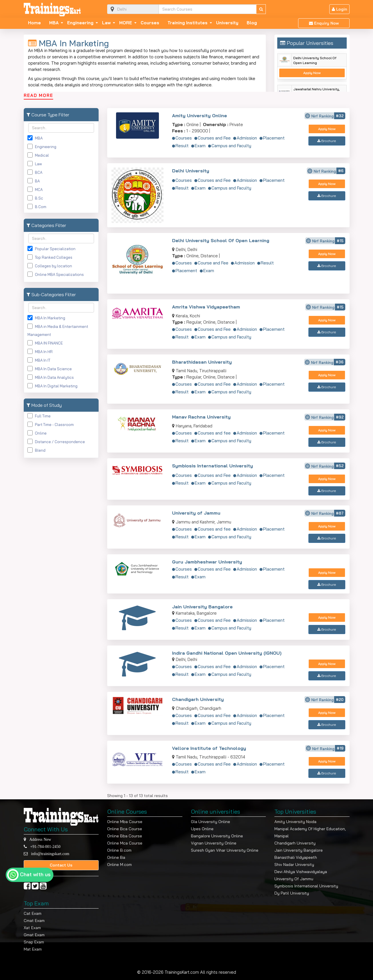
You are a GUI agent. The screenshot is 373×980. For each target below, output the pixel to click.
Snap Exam (34, 942)
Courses (150, 23)
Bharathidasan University (202, 362)
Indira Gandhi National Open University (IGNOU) (227, 653)
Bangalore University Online (217, 836)
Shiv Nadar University (294, 865)
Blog (252, 23)
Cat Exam (33, 913)
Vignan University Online (214, 843)
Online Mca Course (125, 843)
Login (339, 9)
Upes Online (202, 829)
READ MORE (38, 95)
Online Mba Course (125, 822)
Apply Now (312, 73)
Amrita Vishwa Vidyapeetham (206, 307)
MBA (54, 23)
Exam (200, 146)
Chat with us (35, 874)
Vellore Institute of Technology (209, 748)
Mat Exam (33, 949)
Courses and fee (214, 433)
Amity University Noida (295, 822)
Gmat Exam (34, 935)
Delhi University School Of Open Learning (315, 60)
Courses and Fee (214, 138)
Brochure (327, 141)
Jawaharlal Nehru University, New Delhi (317, 91)
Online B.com (119, 850)
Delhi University (191, 171)
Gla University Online (211, 822)
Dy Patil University (292, 893)
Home (34, 23)
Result (182, 146)
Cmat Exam (34, 921)
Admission (247, 138)
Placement (274, 138)
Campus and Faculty (231, 146)
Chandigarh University (198, 699)
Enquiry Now (324, 23)
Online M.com (119, 865)
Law (106, 23)
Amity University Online (200, 115)
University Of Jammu (294, 879)
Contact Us (61, 865)
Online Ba (116, 857)
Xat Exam (32, 928)
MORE (126, 23)
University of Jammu (196, 513)
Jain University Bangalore (202, 607)
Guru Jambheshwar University (207, 562)
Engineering (80, 23)
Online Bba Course (125, 836)
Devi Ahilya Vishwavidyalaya (301, 872)
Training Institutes (188, 23)
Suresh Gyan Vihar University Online (225, 850)
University (227, 23)
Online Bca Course (125, 829)
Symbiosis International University (213, 466)
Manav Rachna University (201, 417)
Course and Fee (213, 263)
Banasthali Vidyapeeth (296, 857)
